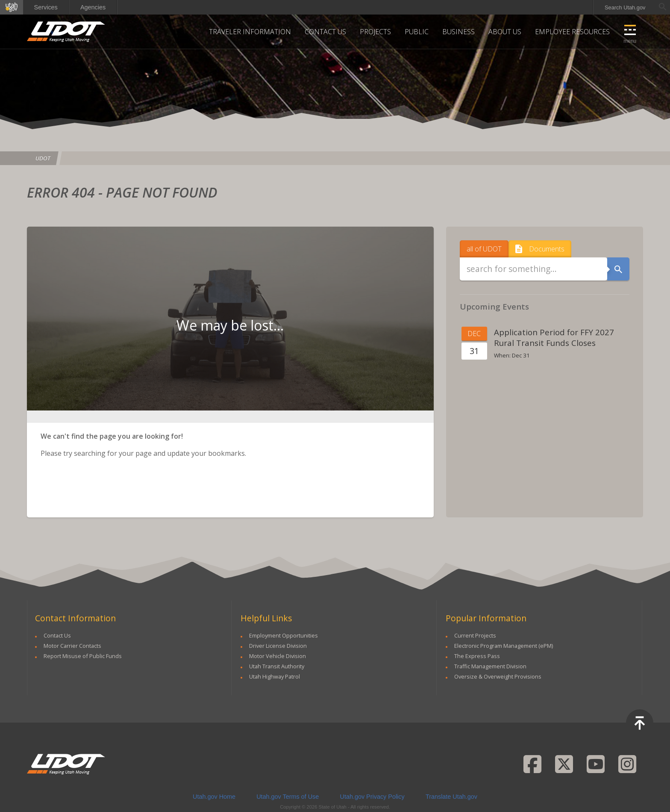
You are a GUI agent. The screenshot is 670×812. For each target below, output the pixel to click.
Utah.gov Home (214, 797)
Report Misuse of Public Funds (83, 656)
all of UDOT (484, 247)
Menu (630, 41)
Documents (547, 247)
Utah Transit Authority (277, 666)
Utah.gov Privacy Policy (372, 797)
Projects (375, 32)
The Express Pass (477, 656)
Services (46, 7)
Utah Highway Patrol (275, 676)
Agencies (93, 7)
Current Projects (475, 635)
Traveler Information (250, 32)
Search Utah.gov (625, 7)
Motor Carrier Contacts (72, 646)
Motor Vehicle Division (278, 656)
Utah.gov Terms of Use (288, 797)
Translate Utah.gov (451, 797)
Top (640, 723)
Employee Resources (572, 32)
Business (458, 32)
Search (619, 269)
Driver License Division (278, 646)
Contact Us (325, 32)
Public (417, 32)
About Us (505, 32)
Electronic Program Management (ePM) (504, 646)
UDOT (66, 32)
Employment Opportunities (284, 635)
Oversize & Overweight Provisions (498, 676)
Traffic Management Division (490, 666)
